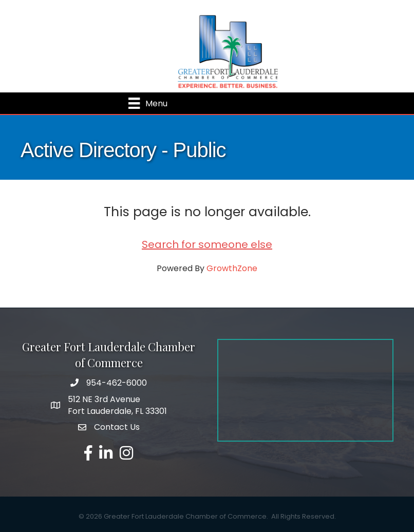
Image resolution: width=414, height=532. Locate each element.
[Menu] (148, 103)
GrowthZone (232, 268)
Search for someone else (207, 244)
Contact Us (117, 427)
